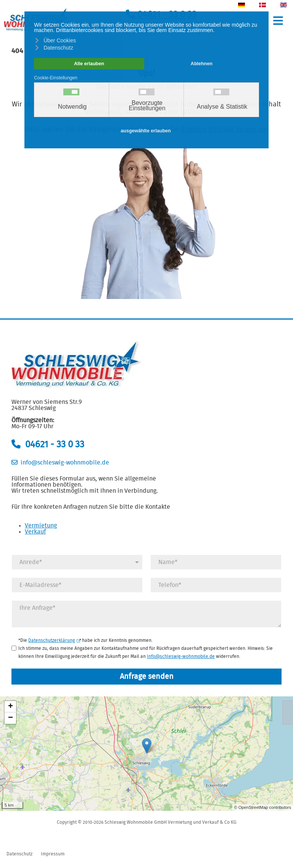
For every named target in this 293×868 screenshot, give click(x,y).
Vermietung (41, 526)
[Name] (216, 562)
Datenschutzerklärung (55, 640)
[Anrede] (77, 562)
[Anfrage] (146, 614)
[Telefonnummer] (216, 585)
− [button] (10, 718)
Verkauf (35, 532)
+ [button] (10, 707)
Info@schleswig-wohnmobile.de (181, 657)
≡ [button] (278, 21)
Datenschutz (19, 854)
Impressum (53, 854)
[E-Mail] (77, 585)
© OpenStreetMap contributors (263, 807)
